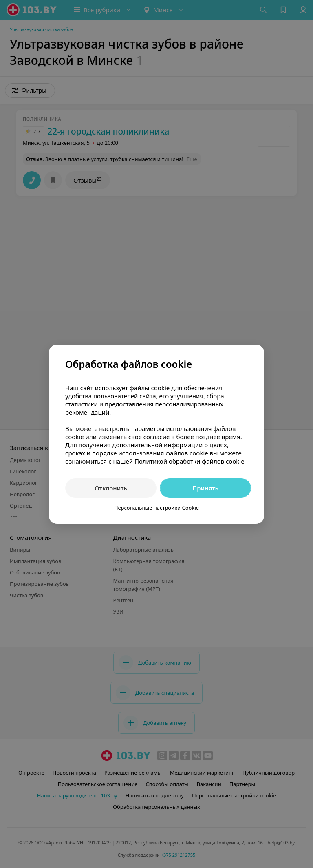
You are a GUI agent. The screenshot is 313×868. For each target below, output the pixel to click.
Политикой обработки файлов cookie (190, 461)
